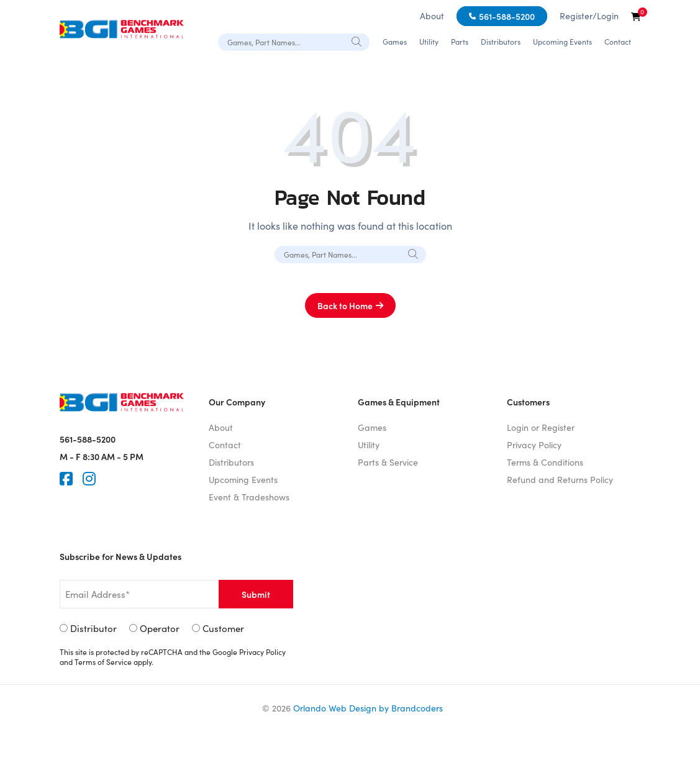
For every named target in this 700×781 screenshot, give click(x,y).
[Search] (357, 42)
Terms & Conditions (545, 462)
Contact (618, 42)
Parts (460, 42)
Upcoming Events (562, 42)
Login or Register (541, 427)
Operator (160, 628)
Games (395, 42)
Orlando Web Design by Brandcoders (368, 708)
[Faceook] (66, 479)
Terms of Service (103, 662)
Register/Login (589, 16)
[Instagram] (89, 479)
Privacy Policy (534, 445)
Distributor (93, 628)
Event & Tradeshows (249, 497)
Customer (223, 628)
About (432, 16)
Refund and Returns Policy (560, 480)
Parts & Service (388, 462)
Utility (429, 42)
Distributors (501, 42)
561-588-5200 (507, 16)
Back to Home (345, 305)
